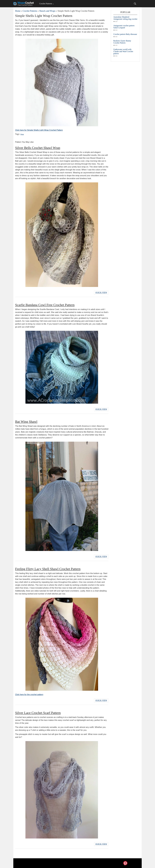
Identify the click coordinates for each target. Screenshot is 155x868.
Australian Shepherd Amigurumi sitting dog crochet (125, 18)
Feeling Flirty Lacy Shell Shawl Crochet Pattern (48, 569)
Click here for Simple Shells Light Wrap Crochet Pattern (39, 130)
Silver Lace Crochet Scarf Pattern (38, 713)
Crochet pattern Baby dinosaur (125, 34)
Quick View (101, 292)
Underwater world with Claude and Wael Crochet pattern (123, 51)
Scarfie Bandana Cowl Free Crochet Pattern (45, 305)
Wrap (22, 134)
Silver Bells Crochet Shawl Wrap (38, 148)
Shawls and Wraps (47, 11)
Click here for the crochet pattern (29, 695)
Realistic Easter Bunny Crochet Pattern (122, 42)
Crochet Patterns (46, 4)
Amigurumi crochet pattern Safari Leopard (124, 27)
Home (18, 11)
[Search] (135, 4)
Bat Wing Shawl (26, 422)
